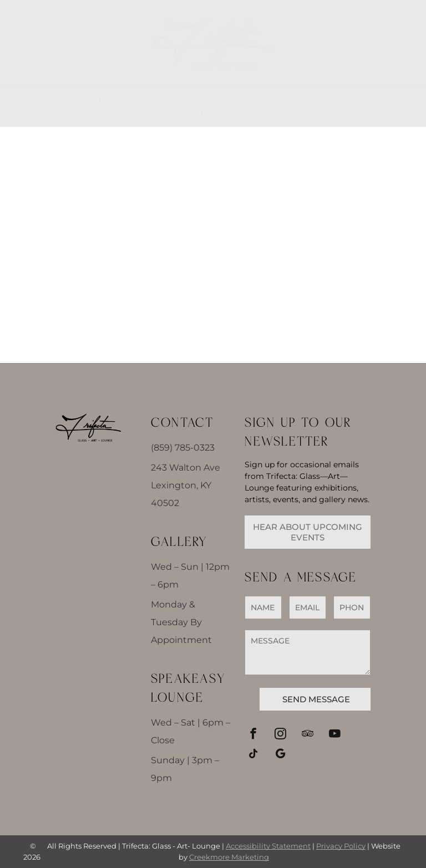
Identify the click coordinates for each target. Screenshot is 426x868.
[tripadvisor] (308, 735)
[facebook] (253, 735)
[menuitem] (59, 101)
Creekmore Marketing (229, 857)
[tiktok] (253, 755)
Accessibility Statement (268, 846)
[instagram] (280, 735)
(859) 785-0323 (183, 448)
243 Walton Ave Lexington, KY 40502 (186, 485)
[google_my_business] (280, 755)
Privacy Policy (341, 846)
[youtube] (335, 735)
